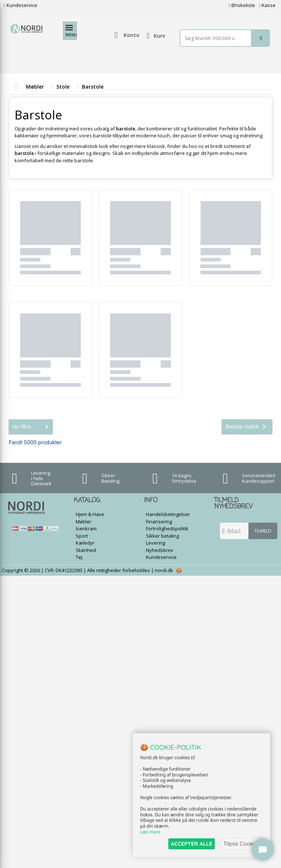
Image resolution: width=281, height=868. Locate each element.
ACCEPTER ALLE (192, 844)
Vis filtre (32, 427)
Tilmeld (263, 531)
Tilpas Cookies (241, 844)
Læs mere (150, 832)
